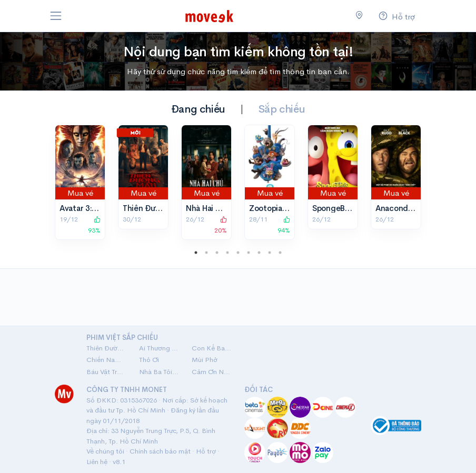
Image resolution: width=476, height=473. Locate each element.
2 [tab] (206, 253)
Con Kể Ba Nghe (212, 348)
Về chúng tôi (105, 451)
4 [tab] (227, 253)
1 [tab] (196, 253)
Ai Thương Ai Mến (159, 348)
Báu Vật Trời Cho (106, 372)
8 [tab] (270, 253)
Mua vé (80, 193)
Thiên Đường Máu (155, 208)
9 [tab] (280, 253)
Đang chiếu (198, 109)
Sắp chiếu (282, 109)
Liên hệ (97, 462)
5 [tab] (238, 253)
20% (221, 225)
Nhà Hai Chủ (208, 208)
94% (284, 225)
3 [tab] (217, 253)
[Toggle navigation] (56, 16)
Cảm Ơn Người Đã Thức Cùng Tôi (212, 372)
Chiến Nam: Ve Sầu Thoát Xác (106, 360)
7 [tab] (259, 253)
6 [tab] (249, 253)
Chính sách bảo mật (160, 451)
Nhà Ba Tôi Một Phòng (159, 372)
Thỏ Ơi (149, 360)
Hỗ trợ (206, 451)
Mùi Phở (205, 360)
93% (94, 225)
